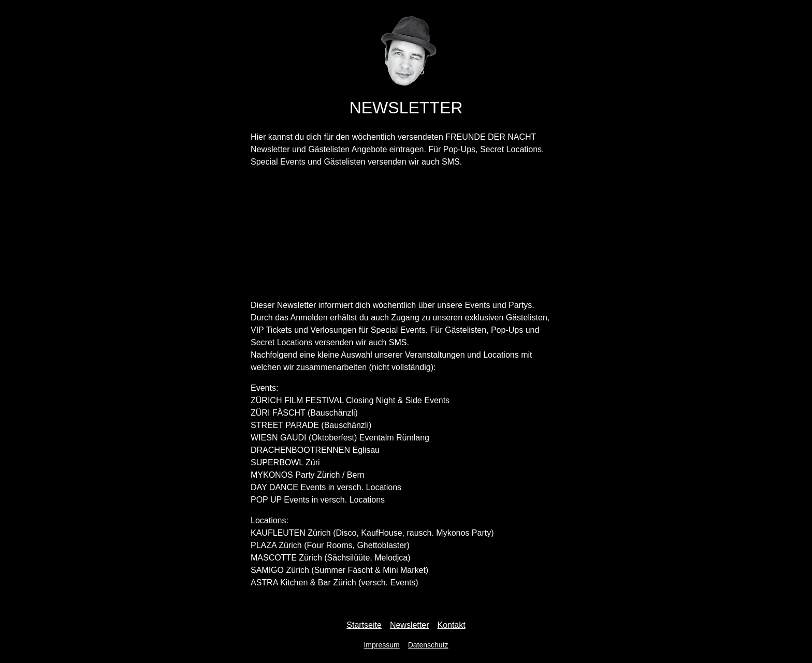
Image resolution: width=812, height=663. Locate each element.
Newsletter (410, 625)
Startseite (364, 625)
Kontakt (451, 625)
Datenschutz (428, 645)
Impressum (381, 645)
